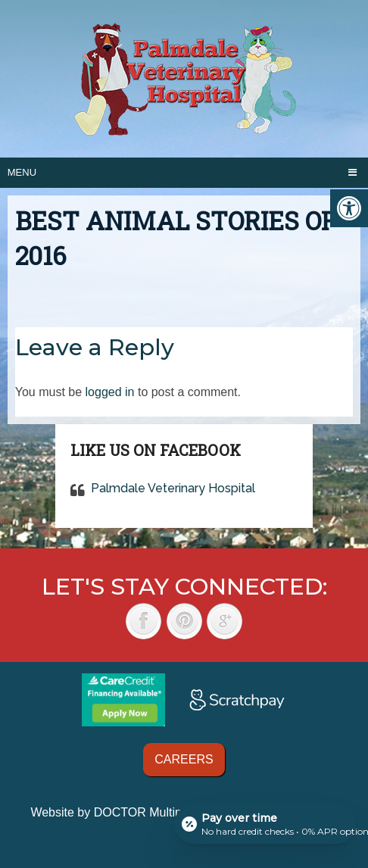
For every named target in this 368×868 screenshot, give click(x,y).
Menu (22, 172)
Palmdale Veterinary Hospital (173, 488)
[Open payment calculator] (265, 824)
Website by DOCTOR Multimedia (119, 812)
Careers (184, 759)
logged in (110, 392)
